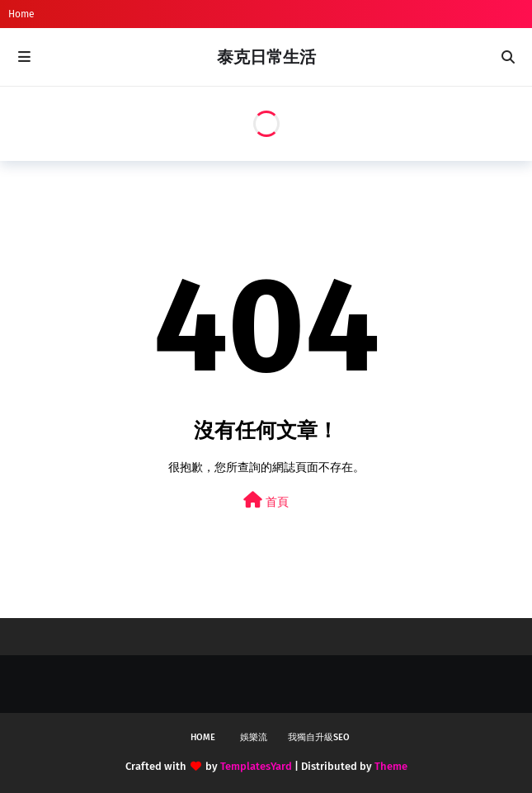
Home (21, 14)
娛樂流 (254, 737)
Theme (391, 766)
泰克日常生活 (266, 57)
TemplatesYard (256, 766)
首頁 (266, 500)
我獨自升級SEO (319, 737)
